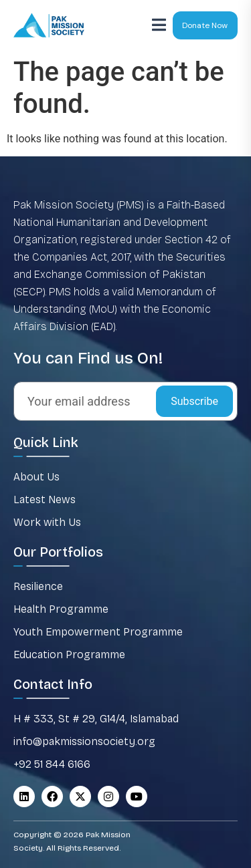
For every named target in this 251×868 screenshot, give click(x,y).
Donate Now (205, 25)
